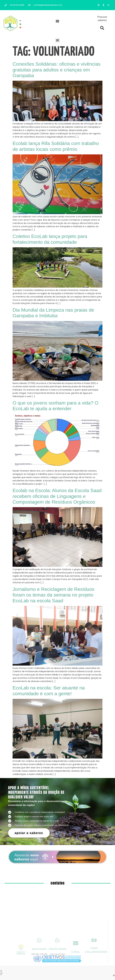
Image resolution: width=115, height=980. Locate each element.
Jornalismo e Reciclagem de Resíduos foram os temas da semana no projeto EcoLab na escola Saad (53, 595)
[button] (57, 21)
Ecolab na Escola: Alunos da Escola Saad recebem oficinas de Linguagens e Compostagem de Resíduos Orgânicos (57, 496)
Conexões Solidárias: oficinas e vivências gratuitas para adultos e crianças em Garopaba (57, 70)
